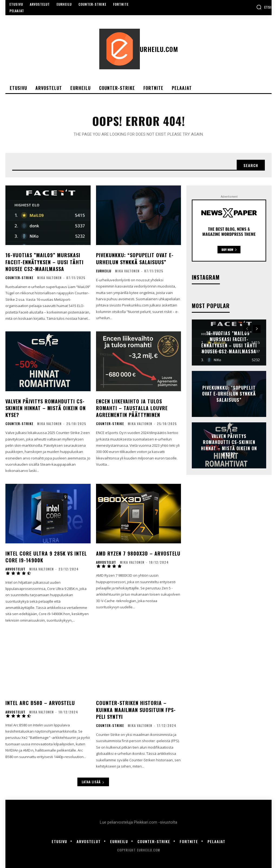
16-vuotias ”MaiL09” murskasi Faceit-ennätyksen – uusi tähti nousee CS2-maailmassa (44, 262)
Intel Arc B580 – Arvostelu (40, 703)
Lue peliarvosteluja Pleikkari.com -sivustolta (138, 822)
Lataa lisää (93, 782)
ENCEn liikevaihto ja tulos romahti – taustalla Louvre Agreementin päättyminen (132, 408)
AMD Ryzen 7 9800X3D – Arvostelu (138, 553)
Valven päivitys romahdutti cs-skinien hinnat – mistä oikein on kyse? (46, 408)
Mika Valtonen (49, 278)
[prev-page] (247, 329)
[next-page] (257, 329)
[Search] (251, 165)
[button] (264, 7)
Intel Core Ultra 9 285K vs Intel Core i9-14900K (46, 557)
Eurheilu (104, 271)
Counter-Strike (19, 278)
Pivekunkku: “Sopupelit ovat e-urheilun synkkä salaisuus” (135, 258)
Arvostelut (15, 569)
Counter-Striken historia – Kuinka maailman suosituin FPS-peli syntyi (136, 710)
